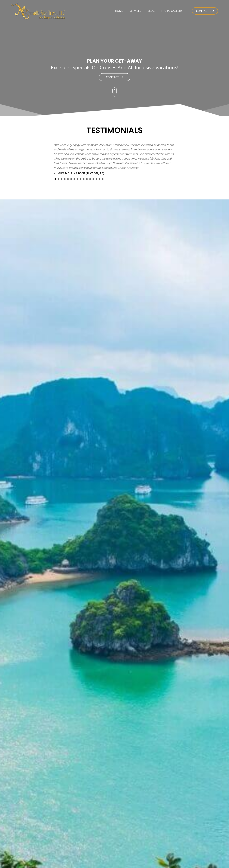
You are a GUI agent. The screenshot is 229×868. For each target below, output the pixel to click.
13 (93, 179)
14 (96, 179)
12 (90, 179)
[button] (205, 11)
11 (87, 179)
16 (103, 179)
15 (100, 179)
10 (84, 179)
